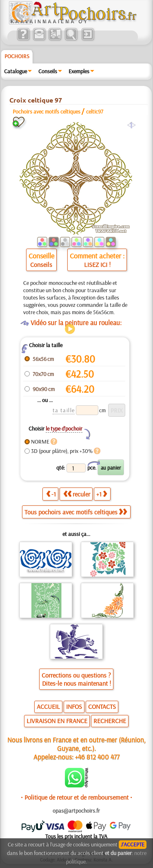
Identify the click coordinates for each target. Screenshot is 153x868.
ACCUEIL (48, 706)
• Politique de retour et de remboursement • (76, 797)
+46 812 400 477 (97, 757)
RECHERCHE (110, 721)
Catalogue (16, 71)
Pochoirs (17, 56)
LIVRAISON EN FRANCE (57, 721)
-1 (51, 494)
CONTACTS (102, 706)
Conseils (48, 71)
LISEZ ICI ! (97, 265)
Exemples (79, 71)
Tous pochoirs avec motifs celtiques (76, 512)
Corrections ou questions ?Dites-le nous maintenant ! (76, 679)
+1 (102, 494)
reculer (77, 494)
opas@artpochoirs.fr (76, 811)
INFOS (74, 706)
